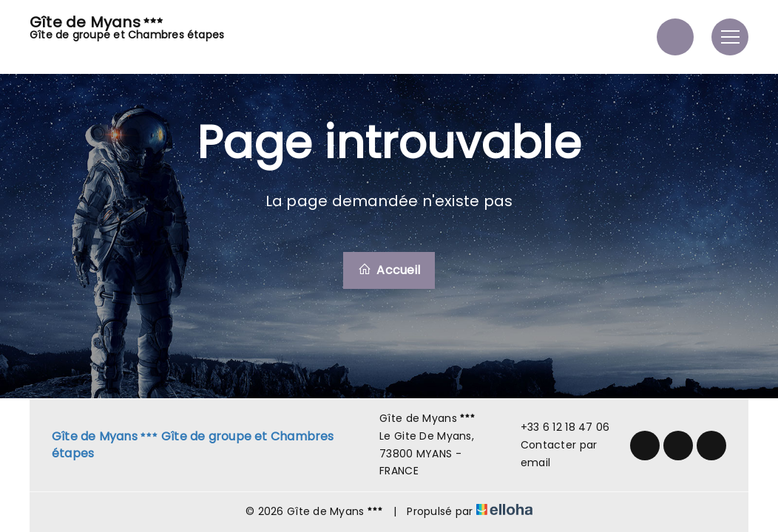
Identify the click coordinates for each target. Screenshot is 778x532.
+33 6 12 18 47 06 (557, 427)
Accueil (389, 270)
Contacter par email (551, 454)
